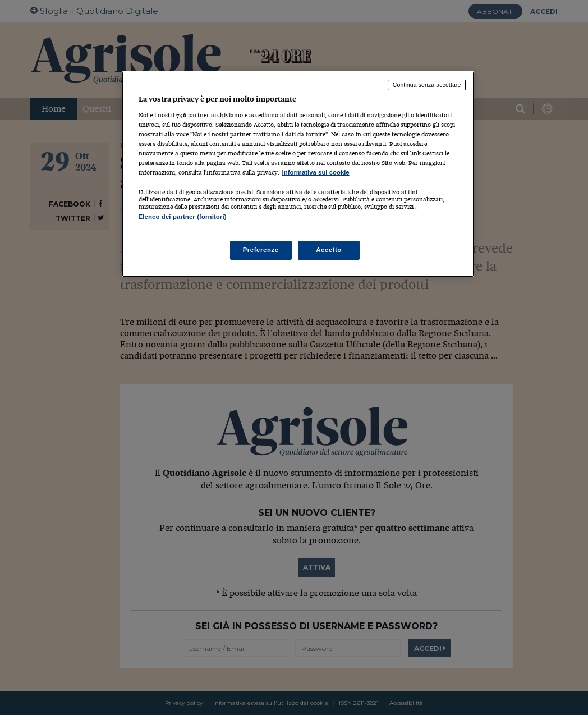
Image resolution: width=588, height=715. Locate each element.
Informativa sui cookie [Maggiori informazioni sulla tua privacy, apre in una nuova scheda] (316, 172)
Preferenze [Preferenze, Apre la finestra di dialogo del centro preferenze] (261, 250)
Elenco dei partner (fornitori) (183, 217)
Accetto (329, 250)
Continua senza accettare (427, 85)
